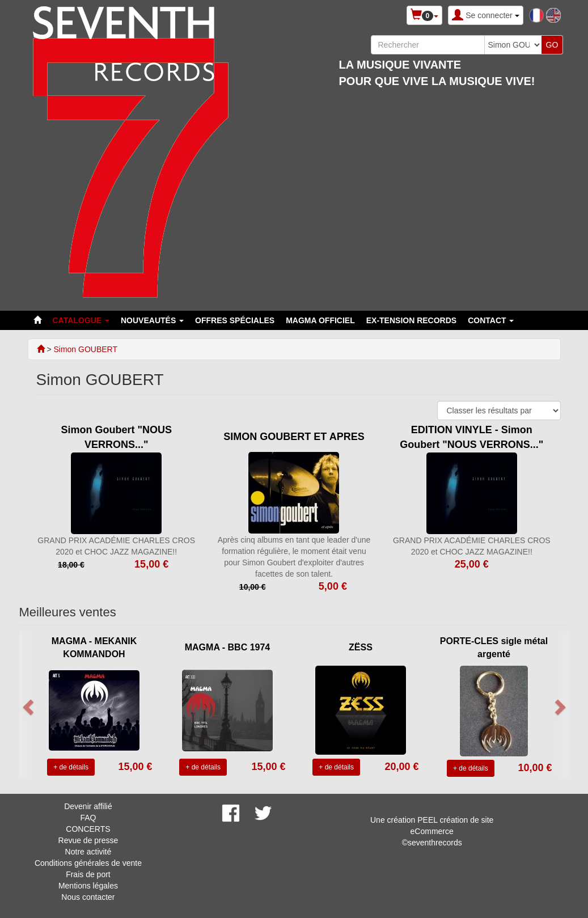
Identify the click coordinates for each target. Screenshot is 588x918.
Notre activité (88, 852)
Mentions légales (88, 886)
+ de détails (71, 767)
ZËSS (361, 647)
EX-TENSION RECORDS (411, 320)
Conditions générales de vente (88, 863)
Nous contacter (88, 897)
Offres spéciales (235, 320)
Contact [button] (491, 320)
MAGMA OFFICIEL (320, 320)
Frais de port (88, 874)
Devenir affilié (88, 806)
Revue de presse (88, 840)
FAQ (88, 818)
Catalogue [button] (81, 320)
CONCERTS (88, 829)
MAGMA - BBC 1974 (228, 647)
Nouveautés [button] (152, 320)
